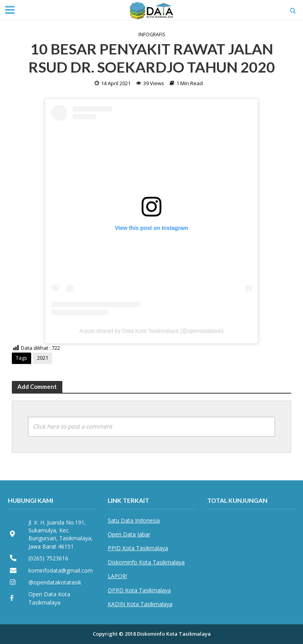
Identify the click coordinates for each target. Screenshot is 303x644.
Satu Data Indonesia (134, 520)
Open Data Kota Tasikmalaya (49, 598)
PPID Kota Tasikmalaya (138, 548)
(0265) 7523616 (48, 558)
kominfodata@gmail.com (61, 570)
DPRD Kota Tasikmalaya (139, 590)
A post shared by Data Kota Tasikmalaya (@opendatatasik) (151, 331)
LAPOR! (117, 576)
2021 (43, 358)
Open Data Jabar (129, 534)
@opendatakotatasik (55, 582)
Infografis (152, 35)
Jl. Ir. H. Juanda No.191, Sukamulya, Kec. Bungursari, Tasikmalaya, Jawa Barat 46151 (61, 534)
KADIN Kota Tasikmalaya (140, 604)
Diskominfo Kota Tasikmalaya (146, 562)
